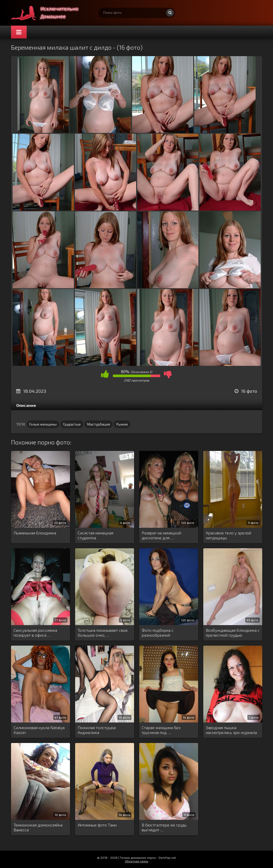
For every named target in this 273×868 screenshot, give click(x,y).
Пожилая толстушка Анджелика (97, 730)
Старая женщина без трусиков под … (161, 730)
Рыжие (122, 424)
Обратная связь (136, 861)
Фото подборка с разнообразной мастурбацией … (158, 633)
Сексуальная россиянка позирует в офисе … (35, 633)
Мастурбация (99, 424)
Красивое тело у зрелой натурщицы (229, 535)
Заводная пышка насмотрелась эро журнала (231, 730)
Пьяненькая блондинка (35, 533)
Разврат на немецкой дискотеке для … (161, 535)
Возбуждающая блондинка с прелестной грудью (233, 633)
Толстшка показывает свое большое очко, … (103, 633)
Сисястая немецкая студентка (95, 535)
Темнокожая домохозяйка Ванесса (38, 827)
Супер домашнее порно (49, 13)
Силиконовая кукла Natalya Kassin (39, 730)
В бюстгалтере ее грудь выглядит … (164, 827)
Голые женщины (43, 424)
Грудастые (72, 424)
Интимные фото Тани (97, 825)
